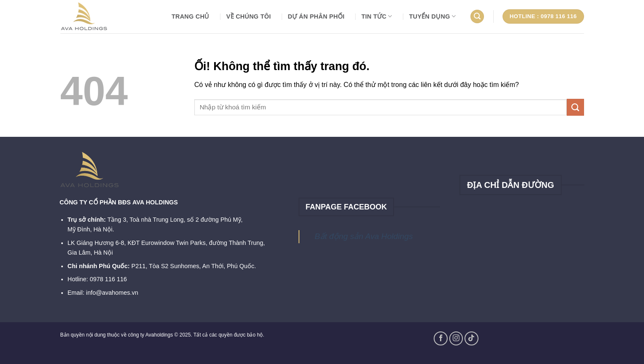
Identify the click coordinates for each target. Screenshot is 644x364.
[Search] (477, 17)
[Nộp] (575, 107)
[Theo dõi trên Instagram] (456, 338)
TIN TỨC (377, 16)
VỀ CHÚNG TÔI (249, 16)
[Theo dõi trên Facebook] (441, 338)
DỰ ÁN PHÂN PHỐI (316, 16)
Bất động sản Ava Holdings (364, 236)
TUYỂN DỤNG (433, 16)
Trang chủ (190, 16)
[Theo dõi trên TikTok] (471, 338)
